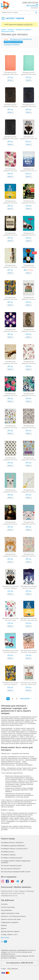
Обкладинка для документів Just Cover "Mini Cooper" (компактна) (29, 203)
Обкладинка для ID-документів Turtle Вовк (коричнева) (10, 107)
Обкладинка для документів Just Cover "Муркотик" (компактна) (29, 524)
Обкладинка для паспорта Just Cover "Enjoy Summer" (10, 620)
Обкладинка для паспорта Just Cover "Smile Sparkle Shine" (29, 652)
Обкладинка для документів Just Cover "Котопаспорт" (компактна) (29, 460)
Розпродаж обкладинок (12, 45)
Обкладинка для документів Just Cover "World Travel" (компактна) (29, 299)
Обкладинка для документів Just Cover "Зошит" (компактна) (10, 428)
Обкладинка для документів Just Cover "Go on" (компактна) (29, 171)
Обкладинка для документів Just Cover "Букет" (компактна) (29, 363)
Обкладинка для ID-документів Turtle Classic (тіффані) (29, 74)
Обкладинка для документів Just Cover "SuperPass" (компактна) (29, 267)
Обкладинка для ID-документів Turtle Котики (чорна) (10, 139)
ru (2, 942)
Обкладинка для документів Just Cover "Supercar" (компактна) (10, 267)
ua (5, 942)
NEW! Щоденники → (19, 25)
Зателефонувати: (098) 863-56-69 (19, 963)
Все (7, 39)
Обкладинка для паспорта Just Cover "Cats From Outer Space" (29, 588)
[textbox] (18, 12)
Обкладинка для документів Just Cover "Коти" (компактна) (10, 460)
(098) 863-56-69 (30, 3)
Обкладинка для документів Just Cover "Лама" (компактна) (10, 492)
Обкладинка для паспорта (13, 42)
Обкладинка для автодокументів (21, 39)
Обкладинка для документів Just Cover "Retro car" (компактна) (29, 235)
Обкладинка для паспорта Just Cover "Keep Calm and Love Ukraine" (29, 620)
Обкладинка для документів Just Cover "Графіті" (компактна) (29, 396)
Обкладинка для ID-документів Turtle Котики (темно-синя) (29, 107)
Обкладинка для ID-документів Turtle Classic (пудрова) (10, 74)
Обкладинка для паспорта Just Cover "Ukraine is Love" (10, 684)
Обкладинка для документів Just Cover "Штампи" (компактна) (29, 556)
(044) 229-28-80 (12, 952)
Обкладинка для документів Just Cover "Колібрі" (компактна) (29, 428)
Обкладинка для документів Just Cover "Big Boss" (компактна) (29, 139)
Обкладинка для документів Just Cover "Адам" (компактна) (10, 363)
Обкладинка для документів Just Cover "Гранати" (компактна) (10, 396)
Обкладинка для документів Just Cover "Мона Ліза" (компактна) (10, 524)
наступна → (26, 698)
